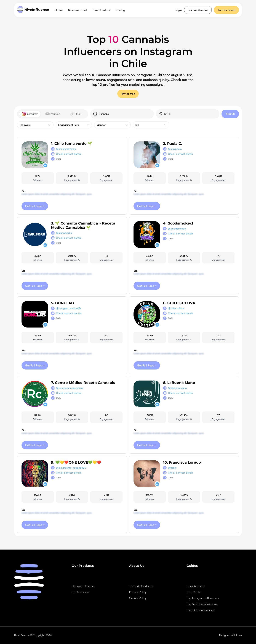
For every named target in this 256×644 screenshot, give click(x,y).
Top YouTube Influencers (202, 604)
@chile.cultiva (176, 308)
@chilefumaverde (66, 149)
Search (230, 114)
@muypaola (175, 149)
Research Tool (78, 10)
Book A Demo (195, 586)
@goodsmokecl (177, 229)
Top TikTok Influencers (201, 610)
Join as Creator (198, 10)
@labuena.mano (177, 388)
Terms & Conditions (141, 586)
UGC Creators (80, 592)
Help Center (194, 592)
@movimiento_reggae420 (71, 468)
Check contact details (69, 154)
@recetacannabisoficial (70, 388)
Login (178, 10)
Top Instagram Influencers (203, 598)
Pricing (120, 10)
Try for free (128, 94)
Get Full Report (35, 206)
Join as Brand (226, 10)
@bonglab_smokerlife (69, 308)
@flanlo (172, 468)
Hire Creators (101, 10)
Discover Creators (83, 586)
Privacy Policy (138, 592)
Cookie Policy (138, 598)
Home (59, 10)
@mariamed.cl (64, 233)
